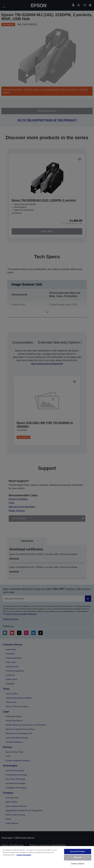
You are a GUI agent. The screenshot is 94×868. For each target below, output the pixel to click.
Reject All (78, 857)
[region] (47, 857)
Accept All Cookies (78, 851)
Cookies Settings (78, 863)
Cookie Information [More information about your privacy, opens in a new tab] (24, 855)
